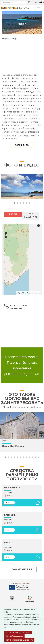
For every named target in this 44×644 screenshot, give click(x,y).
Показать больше (22, 569)
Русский (39, 2)
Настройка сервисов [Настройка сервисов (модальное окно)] (14, 636)
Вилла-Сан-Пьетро (13, 446)
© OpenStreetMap (23, 293)
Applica (29, 2)
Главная (6, 39)
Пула (11, 362)
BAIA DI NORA (12, 488)
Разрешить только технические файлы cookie (24, 611)
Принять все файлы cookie (18, 633)
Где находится (31, 216)
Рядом (13, 214)
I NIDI (7, 542)
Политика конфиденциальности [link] (19, 640)
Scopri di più (22, 145)
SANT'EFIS (10, 515)
